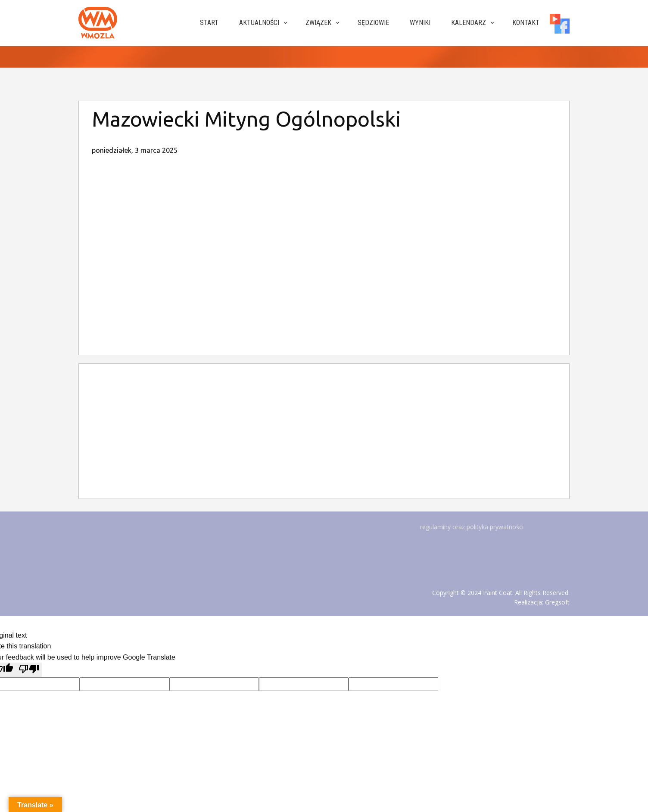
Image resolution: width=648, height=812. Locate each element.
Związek (318, 23)
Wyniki (420, 23)
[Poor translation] (29, 670)
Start (209, 23)
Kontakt (526, 23)
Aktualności (259, 23)
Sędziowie (373, 23)
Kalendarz (469, 23)
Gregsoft (557, 602)
